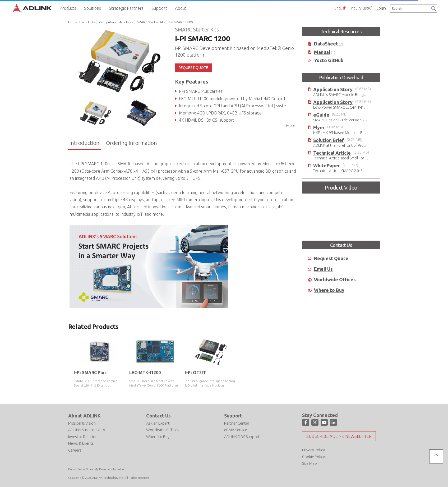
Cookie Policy (313, 457)
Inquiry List (361, 8)
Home (73, 22)
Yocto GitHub (329, 60)
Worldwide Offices (335, 280)
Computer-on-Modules (116, 22)
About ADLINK (84, 416)
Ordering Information (131, 143)
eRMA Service (236, 430)
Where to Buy (329, 290)
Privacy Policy (313, 450)
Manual (322, 52)
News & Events (81, 443)
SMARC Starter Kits (151, 22)
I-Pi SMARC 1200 (181, 22)
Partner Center (237, 423)
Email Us (323, 269)
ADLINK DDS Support (242, 437)
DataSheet (326, 44)
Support (233, 416)
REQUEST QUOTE (193, 68)
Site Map (310, 463)
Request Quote (331, 258)
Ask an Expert (158, 423)
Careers (75, 450)
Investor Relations (84, 437)
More (291, 126)
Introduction (84, 143)
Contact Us (158, 416)
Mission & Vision (82, 423)
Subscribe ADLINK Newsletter (339, 436)
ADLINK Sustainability (87, 430)
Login (381, 8)
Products (88, 22)
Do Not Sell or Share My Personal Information (97, 469)
